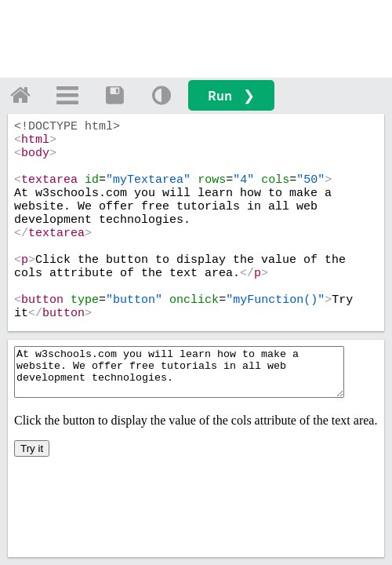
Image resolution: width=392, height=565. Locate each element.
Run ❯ (231, 95)
